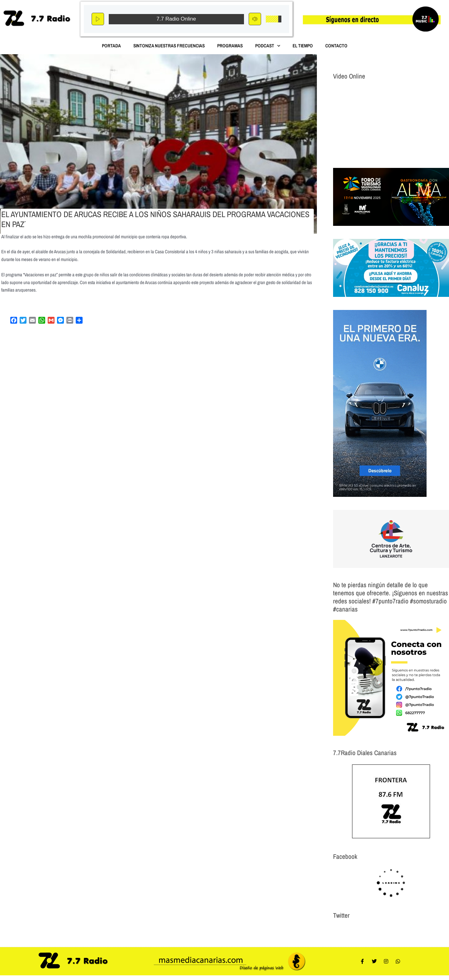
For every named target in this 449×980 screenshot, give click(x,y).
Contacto (336, 46)
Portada (111, 46)
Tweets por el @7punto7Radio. (359, 930)
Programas (230, 46)
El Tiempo (303, 46)
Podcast (268, 46)
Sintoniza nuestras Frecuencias (169, 46)
